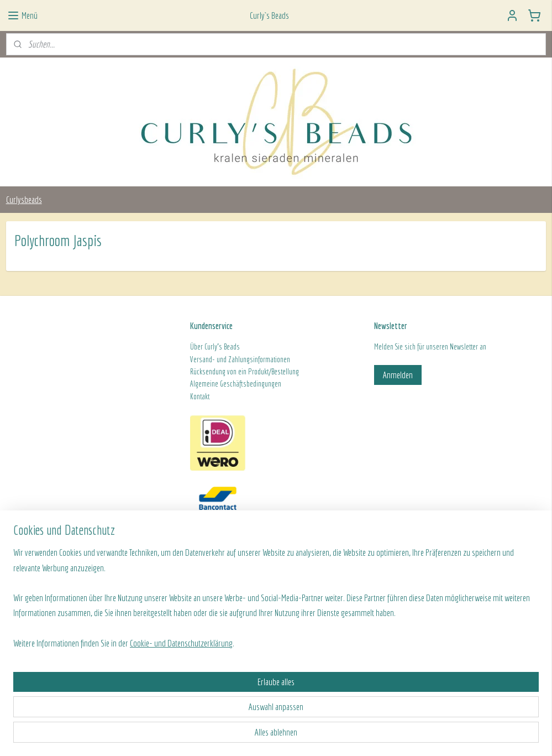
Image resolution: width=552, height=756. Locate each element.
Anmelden (398, 375)
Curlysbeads (24, 199)
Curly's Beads (222, 347)
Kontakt (200, 397)
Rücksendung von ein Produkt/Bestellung (245, 372)
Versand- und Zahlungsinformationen (240, 359)
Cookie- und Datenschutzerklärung (181, 735)
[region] (203, 689)
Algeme (200, 384)
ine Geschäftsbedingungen (246, 384)
